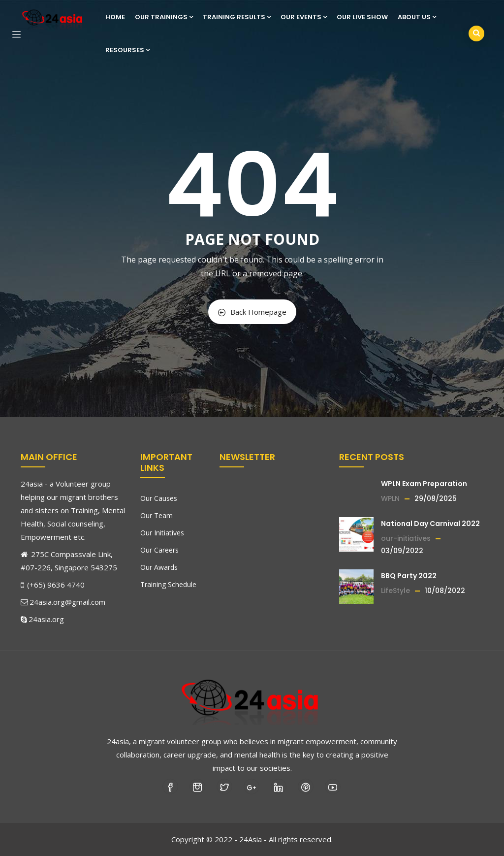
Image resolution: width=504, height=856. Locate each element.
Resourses (127, 50)
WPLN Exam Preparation (424, 484)
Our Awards (159, 567)
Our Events (304, 17)
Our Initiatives (162, 533)
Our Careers (159, 550)
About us (417, 17)
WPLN (390, 498)
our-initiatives (406, 538)
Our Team (157, 515)
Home (115, 17)
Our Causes (159, 498)
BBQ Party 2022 (409, 576)
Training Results (237, 17)
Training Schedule (168, 584)
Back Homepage (252, 312)
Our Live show (362, 17)
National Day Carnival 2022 (430, 524)
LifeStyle (395, 591)
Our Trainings (164, 17)
